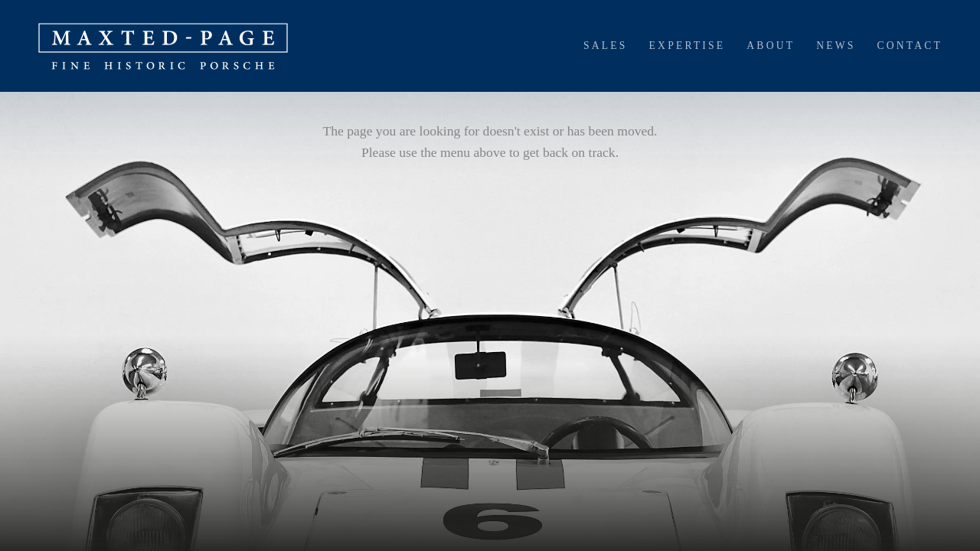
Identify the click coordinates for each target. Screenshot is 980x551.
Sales (606, 46)
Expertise (688, 46)
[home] (163, 46)
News (836, 46)
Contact (910, 46)
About (771, 46)
